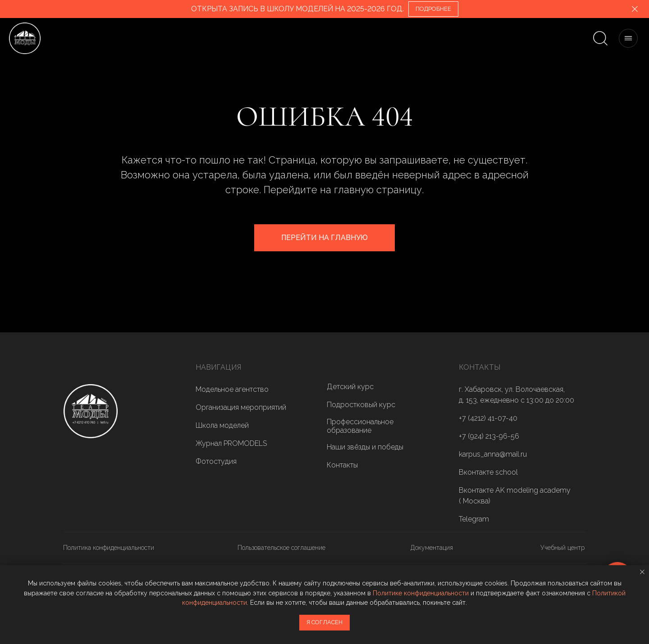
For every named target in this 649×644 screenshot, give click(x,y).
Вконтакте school (488, 472)
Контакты (342, 465)
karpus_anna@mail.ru (493, 454)
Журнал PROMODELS (231, 443)
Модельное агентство (232, 389)
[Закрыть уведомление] (642, 572)
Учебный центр (562, 548)
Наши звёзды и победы (365, 447)
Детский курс (350, 387)
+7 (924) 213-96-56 (489, 436)
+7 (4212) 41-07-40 (488, 418)
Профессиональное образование (360, 426)
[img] (91, 411)
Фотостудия (216, 461)
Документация (432, 548)
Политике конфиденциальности (421, 593)
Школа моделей (222, 425)
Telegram (474, 519)
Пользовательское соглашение (281, 548)
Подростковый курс (361, 405)
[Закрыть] (635, 9)
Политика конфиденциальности (109, 548)
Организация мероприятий (241, 407)
